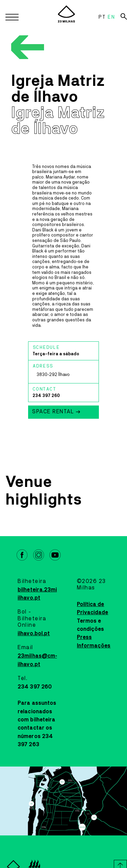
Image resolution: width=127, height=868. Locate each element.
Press (84, 637)
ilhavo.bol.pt (34, 634)
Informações (94, 646)
